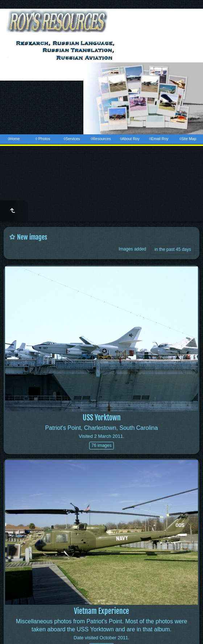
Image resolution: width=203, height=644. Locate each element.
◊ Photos (43, 139)
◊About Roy (130, 139)
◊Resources (101, 139)
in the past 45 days (173, 249)
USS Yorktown (102, 418)
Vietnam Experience (101, 611)
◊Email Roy (159, 139)
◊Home (14, 139)
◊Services (72, 139)
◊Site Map (188, 139)
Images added (132, 249)
